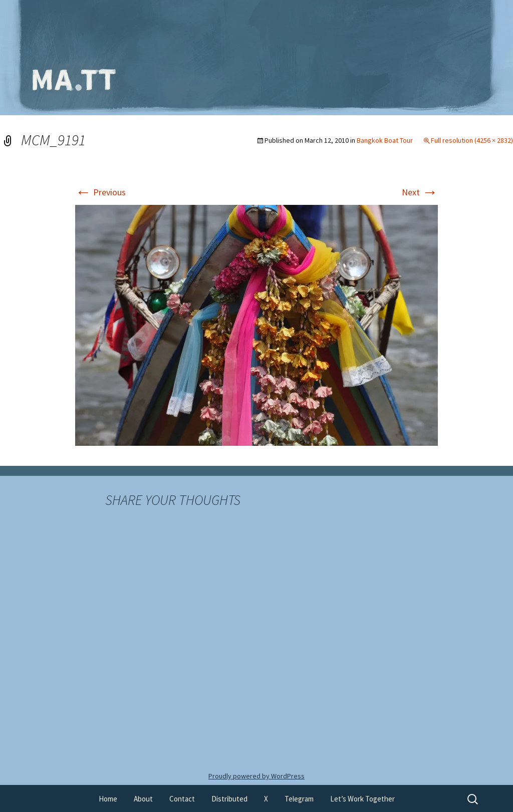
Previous (100, 192)
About (143, 799)
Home (108, 799)
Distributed (229, 799)
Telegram (299, 799)
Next (420, 192)
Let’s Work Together (362, 799)
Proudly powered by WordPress (256, 776)
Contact (182, 799)
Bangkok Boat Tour (385, 140)
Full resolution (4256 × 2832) (472, 140)
